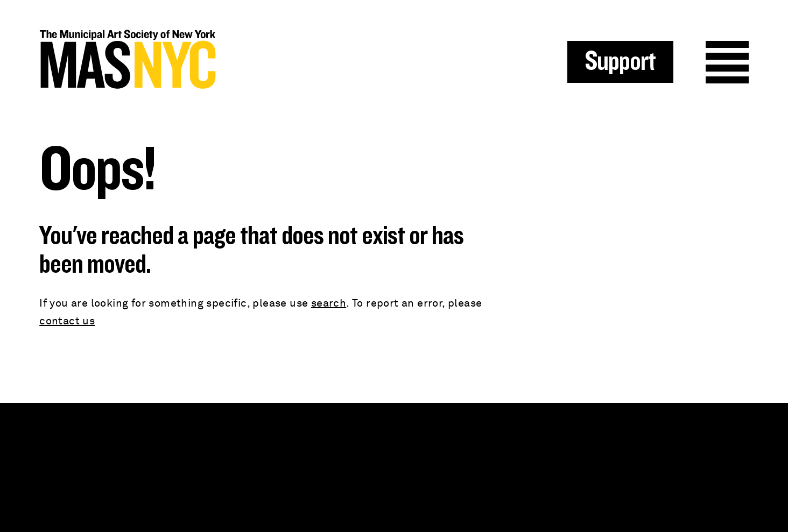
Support (620, 62)
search (329, 303)
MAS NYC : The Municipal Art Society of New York (217, 59)
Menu (727, 62)
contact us (67, 321)
